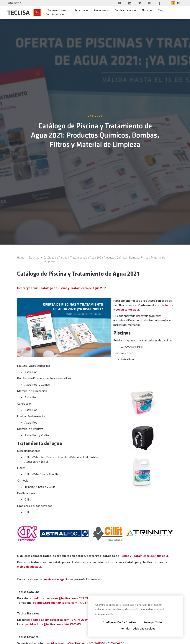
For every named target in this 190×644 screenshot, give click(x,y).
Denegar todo (153, 622)
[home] (24, 13)
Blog (160, 11)
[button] (176, 3)
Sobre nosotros (57, 11)
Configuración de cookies (118, 622)
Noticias (147, 11)
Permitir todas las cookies (135, 628)
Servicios (80, 11)
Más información (104, 614)
